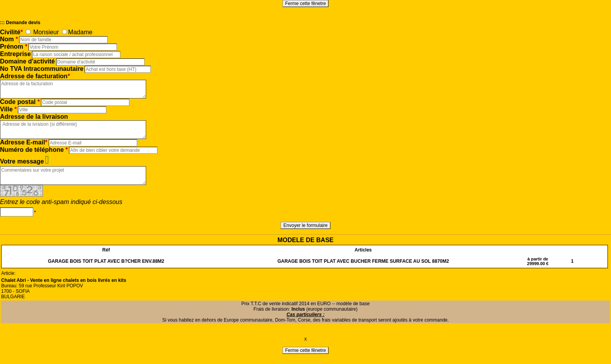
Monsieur (46, 32)
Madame (80, 32)
